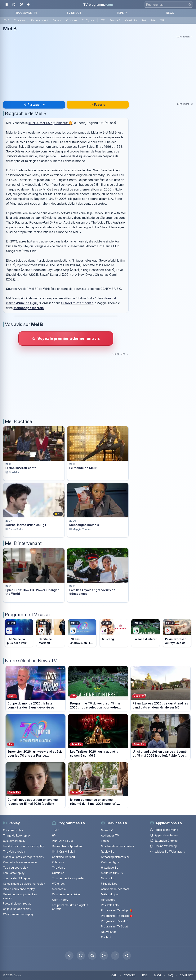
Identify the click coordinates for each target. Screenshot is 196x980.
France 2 (115, 20)
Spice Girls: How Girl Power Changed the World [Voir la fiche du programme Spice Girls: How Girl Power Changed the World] (32, 592)
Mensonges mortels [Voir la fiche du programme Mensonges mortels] (84, 525)
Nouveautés (109, 932)
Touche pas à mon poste (68, 878)
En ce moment (40, 20)
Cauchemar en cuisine (66, 894)
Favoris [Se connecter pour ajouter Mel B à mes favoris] (98, 105)
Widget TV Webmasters (167, 852)
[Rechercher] (190, 4)
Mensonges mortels (29, 308)
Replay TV (108, 852)
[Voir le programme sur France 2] (50, 633)
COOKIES (130, 975)
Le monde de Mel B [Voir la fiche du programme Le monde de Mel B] (83, 468)
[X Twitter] (81, 956)
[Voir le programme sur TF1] (19, 633)
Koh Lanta (58, 862)
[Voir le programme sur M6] (177, 633)
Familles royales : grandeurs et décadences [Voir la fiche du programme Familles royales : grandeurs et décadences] (92, 592)
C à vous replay (13, 830)
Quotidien (58, 873)
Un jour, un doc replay (17, 909)
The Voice (59, 868)
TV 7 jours (88, 20)
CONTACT (186, 975)
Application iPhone (164, 830)
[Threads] (104, 956)
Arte (153, 20)
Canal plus (131, 20)
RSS (145, 975)
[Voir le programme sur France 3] (82, 633)
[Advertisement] (98, 66)
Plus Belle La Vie (62, 841)
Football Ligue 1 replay (17, 903)
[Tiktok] (115, 956)
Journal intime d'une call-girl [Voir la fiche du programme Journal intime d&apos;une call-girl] (26, 525)
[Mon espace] (14, 5)
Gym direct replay (14, 841)
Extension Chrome (164, 841)
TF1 (103, 20)
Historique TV (110, 868)
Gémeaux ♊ (63, 123)
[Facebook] (69, 956)
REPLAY (122, 13)
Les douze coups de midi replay (23, 846)
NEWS (170, 13)
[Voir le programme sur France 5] (145, 633)
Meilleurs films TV (112, 873)
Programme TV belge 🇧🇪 (117, 910)
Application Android (165, 835)
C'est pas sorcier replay (18, 914)
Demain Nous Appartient (67, 846)
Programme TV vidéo (115, 921)
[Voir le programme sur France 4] (114, 633)
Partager (32, 105)
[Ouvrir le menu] (6, 5)
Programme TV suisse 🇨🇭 (117, 916)
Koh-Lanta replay (14, 873)
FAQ (170, 975)
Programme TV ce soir (29, 615)
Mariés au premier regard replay (24, 857)
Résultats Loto (110, 905)
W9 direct (58, 884)
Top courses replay (16, 868)
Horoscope (108, 900)
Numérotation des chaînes (118, 846)
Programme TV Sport (114, 926)
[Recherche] (168, 5)
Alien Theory (60, 900)
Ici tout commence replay (19, 889)
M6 (144, 20)
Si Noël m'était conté (77, 303)
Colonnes (72, 20)
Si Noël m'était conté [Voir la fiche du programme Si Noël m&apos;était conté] (21, 468)
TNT (7, 20)
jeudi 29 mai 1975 (40, 123)
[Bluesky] (92, 956)
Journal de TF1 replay (17, 878)
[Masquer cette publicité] (185, 36)
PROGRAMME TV (26, 13)
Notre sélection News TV (31, 661)
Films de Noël (110, 884)
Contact (106, 937)
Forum (105, 841)
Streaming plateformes (115, 857)
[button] (127, 956)
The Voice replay (14, 852)
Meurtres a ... (60, 889)
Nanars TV (108, 878)
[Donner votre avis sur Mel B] (66, 338)
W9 (162, 20)
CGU (114, 975)
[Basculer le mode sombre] (21, 5)
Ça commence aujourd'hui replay (24, 884)
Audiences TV (110, 835)
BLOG (158, 975)
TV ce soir (20, 20)
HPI (54, 835)
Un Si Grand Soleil (63, 852)
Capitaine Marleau (63, 857)
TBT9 (56, 830)
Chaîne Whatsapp (164, 846)
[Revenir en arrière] (29, 5)
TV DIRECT (74, 13)
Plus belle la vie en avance (20, 862)
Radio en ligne (110, 862)
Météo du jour (110, 894)
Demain (57, 20)
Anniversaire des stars (115, 889)
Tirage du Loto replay (17, 835)
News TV (107, 830)
